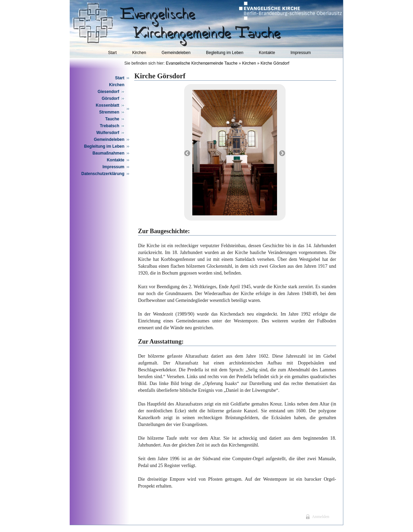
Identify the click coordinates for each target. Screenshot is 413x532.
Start (112, 53)
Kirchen (139, 53)
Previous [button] (187, 154)
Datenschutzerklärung (103, 174)
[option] (235, 153)
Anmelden (321, 517)
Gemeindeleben (176, 53)
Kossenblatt (107, 105)
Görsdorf (111, 98)
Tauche (112, 119)
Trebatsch (109, 126)
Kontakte (267, 53)
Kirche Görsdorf (275, 63)
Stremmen (109, 112)
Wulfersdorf (108, 133)
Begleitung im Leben (225, 53)
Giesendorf (108, 92)
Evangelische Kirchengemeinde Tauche (202, 63)
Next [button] (282, 154)
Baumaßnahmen (108, 153)
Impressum (300, 53)
